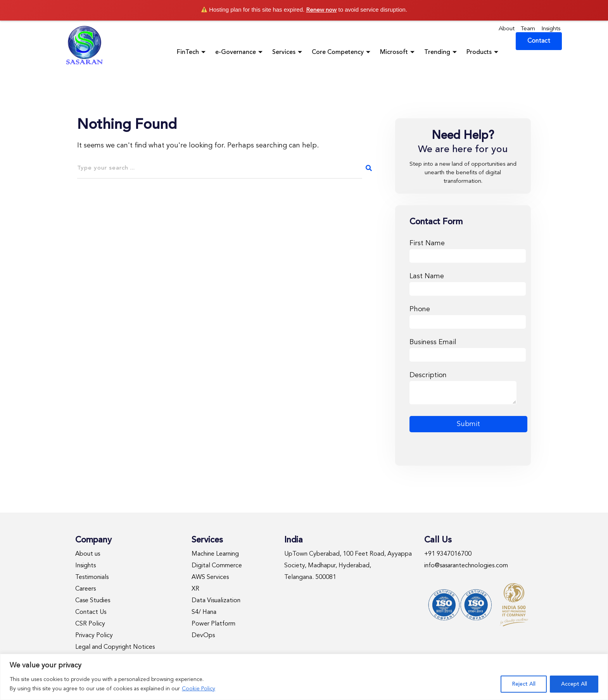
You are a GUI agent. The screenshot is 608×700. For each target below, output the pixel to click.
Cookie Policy (199, 689)
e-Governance (240, 52)
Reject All (524, 684)
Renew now (321, 10)
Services (288, 52)
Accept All (574, 684)
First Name (468, 250)
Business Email (468, 349)
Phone (468, 316)
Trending (441, 52)
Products (483, 52)
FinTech (192, 52)
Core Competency (342, 52)
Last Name (468, 283)
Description (463, 389)
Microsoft (398, 52)
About (507, 29)
